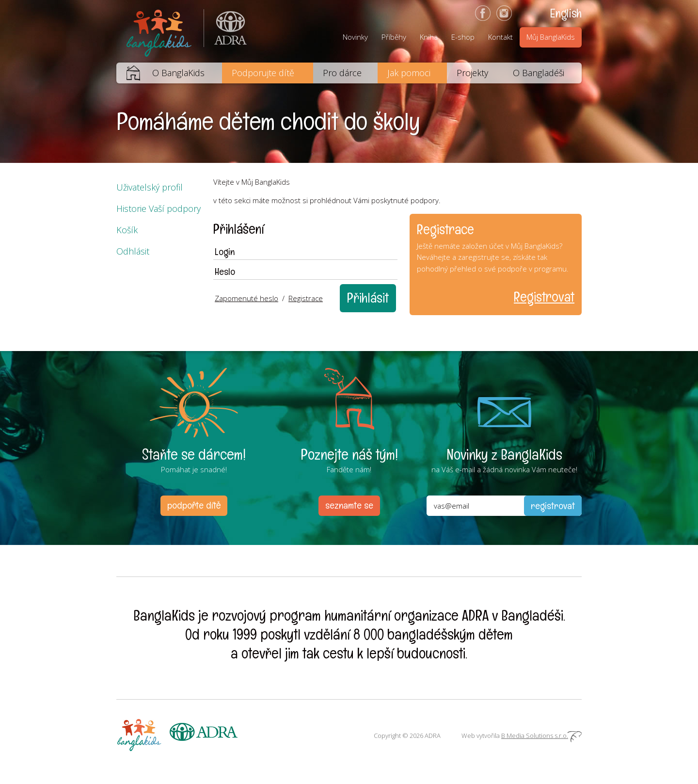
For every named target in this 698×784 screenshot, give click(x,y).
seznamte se (349, 505)
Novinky (355, 37)
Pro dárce (342, 73)
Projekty (472, 73)
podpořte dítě (194, 505)
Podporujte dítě (263, 73)
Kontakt (500, 37)
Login (225, 252)
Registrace (306, 298)
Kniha (429, 37)
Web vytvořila (522, 736)
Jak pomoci (409, 73)
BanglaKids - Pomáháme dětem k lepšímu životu (160, 31)
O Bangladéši (539, 73)
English (566, 13)
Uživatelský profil (150, 187)
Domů (128, 73)
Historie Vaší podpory (159, 208)
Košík (127, 230)
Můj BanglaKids (551, 37)
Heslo (225, 272)
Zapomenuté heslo (246, 298)
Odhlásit (133, 251)
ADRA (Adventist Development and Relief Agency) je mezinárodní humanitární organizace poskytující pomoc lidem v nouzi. (225, 31)
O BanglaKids (178, 73)
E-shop (463, 37)
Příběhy (394, 37)
